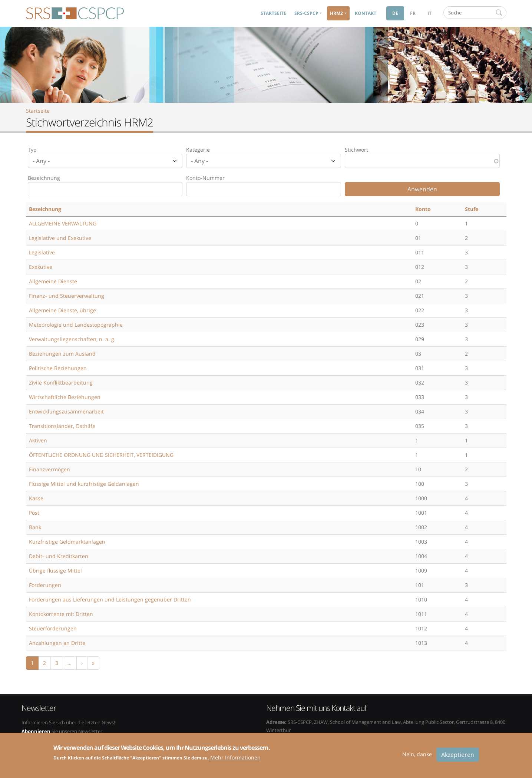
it (429, 13)
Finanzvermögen (49, 469)
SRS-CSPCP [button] (306, 13)
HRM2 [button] (336, 13)
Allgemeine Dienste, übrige (62, 310)
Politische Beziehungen (58, 368)
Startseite (273, 13)
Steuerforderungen (53, 628)
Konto (423, 209)
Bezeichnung (44, 178)
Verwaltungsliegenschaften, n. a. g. (72, 339)
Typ (32, 150)
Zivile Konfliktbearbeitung (61, 383)
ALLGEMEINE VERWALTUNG (63, 223)
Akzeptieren (458, 758)
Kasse (36, 498)
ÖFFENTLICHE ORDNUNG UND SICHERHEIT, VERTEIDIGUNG (101, 455)
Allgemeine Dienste (53, 281)
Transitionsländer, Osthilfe (62, 426)
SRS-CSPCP (75, 13)
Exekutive (41, 267)
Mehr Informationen (235, 761)
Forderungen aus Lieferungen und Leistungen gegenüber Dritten (110, 599)
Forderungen (45, 585)
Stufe (472, 209)
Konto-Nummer (205, 178)
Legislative (42, 252)
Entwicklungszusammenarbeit (66, 411)
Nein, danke (417, 757)
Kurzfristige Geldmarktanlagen (67, 542)
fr (413, 13)
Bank (35, 527)
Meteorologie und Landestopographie (76, 325)
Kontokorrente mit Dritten (61, 614)
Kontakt (366, 13)
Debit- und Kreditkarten (59, 556)
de (395, 13)
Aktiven (38, 440)
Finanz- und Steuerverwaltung (67, 296)
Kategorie (198, 150)
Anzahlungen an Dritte (57, 643)
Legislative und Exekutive (60, 238)
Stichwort (356, 150)
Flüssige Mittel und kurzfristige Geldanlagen (84, 484)
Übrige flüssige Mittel (55, 571)
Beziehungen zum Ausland (62, 354)
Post (34, 513)
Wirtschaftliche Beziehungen (65, 397)
